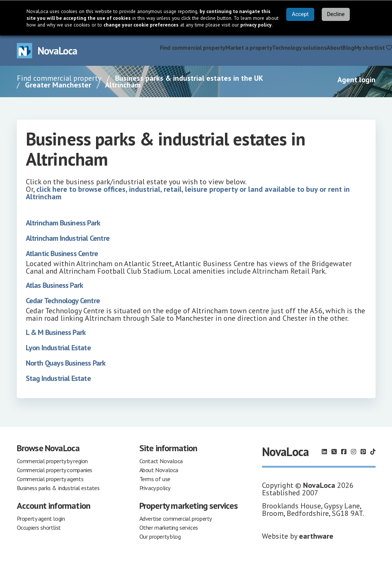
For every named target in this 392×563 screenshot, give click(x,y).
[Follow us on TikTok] (373, 452)
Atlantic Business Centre (62, 253)
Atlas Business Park (55, 285)
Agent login (356, 80)
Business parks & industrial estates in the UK (189, 78)
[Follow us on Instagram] (354, 452)
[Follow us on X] (334, 452)
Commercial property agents (50, 479)
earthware (316, 536)
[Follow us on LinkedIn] (324, 452)
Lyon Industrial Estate (58, 348)
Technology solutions (299, 47)
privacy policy (256, 25)
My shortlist (373, 47)
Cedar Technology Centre (63, 301)
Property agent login (41, 519)
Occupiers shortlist (39, 527)
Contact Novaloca (161, 461)
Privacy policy (155, 488)
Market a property (249, 47)
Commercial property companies (55, 470)
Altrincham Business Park (63, 223)
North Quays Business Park (66, 363)
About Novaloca (159, 470)
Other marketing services (169, 527)
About (334, 47)
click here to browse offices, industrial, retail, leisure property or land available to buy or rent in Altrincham (188, 193)
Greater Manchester (58, 85)
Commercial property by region (52, 461)
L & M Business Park (56, 332)
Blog (348, 47)
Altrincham (123, 85)
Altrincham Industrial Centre (68, 238)
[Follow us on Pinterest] (363, 452)
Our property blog (160, 536)
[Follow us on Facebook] (344, 452)
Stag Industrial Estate (58, 378)
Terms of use (155, 479)
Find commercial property (193, 47)
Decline (336, 14)
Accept (300, 14)
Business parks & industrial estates (58, 488)
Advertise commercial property (176, 519)
